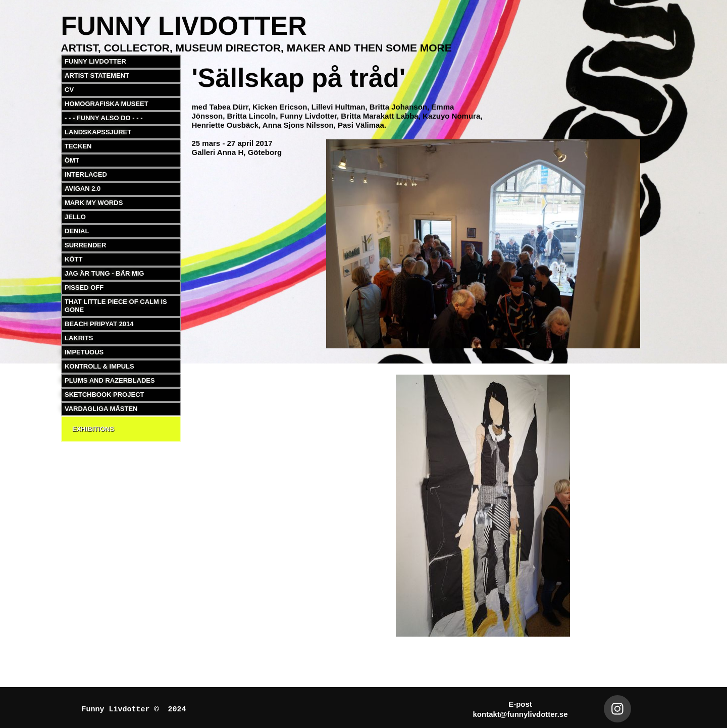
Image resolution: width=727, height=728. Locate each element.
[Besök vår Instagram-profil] (617, 709)
